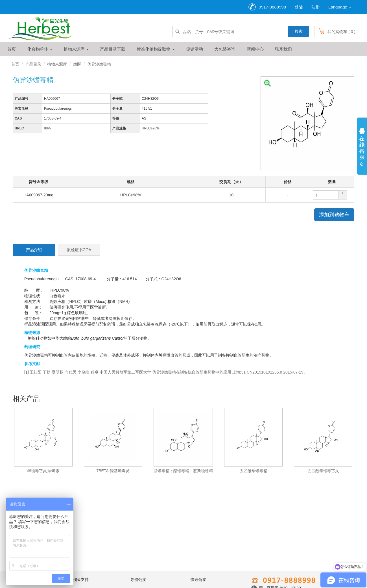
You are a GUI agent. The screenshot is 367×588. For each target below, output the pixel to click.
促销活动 (195, 49)
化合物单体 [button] (40, 49)
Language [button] (340, 7)
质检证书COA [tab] (79, 250)
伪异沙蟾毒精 (99, 64)
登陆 (299, 7)
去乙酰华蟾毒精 (254, 471)
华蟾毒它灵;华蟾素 (43, 471)
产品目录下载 (113, 49)
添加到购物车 (334, 215)
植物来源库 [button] (76, 49)
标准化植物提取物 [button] (156, 49)
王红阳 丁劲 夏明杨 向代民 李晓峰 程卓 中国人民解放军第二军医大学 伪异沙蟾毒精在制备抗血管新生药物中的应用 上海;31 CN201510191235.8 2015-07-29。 (168, 372)
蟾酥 (77, 64)
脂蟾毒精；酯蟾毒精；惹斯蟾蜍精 (183, 471)
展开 (362, 148)
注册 (316, 7)
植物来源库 (57, 64)
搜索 (299, 31)
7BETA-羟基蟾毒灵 (113, 471)
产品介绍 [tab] (34, 250)
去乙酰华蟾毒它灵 (323, 471)
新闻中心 (255, 49)
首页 (12, 49)
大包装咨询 (225, 49)
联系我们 (283, 49)
